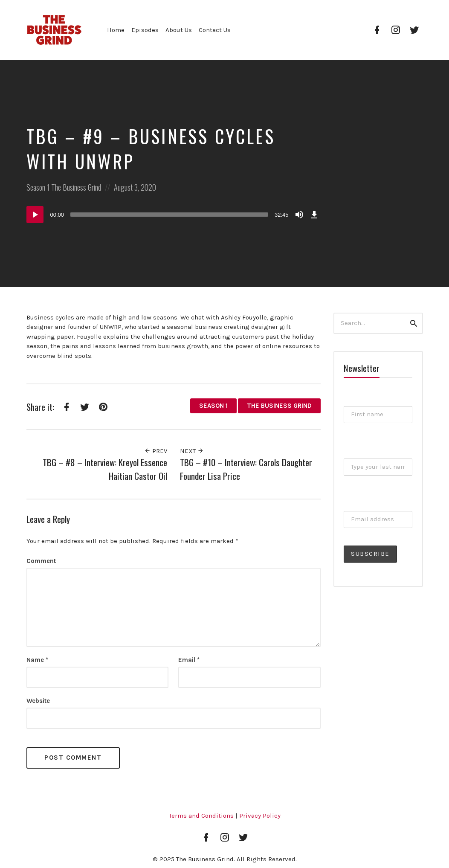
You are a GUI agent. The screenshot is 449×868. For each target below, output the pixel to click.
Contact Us (215, 30)
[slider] (169, 215)
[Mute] (299, 215)
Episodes (145, 30)
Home (116, 30)
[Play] (35, 215)
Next (192, 451)
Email (189, 660)
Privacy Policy (260, 816)
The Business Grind (76, 187)
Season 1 (38, 187)
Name (37, 660)
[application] (174, 215)
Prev (156, 451)
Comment (41, 561)
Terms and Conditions (201, 816)
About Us (179, 30)
